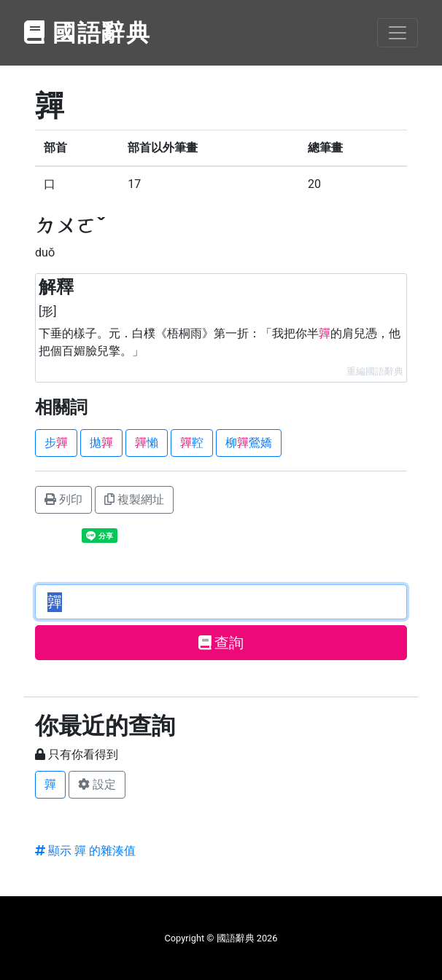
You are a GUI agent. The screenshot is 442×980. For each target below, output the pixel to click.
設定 (97, 784)
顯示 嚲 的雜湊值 (85, 851)
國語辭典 (88, 33)
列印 (63, 499)
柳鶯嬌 (249, 443)
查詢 (221, 643)
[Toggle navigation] (398, 33)
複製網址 (134, 499)
